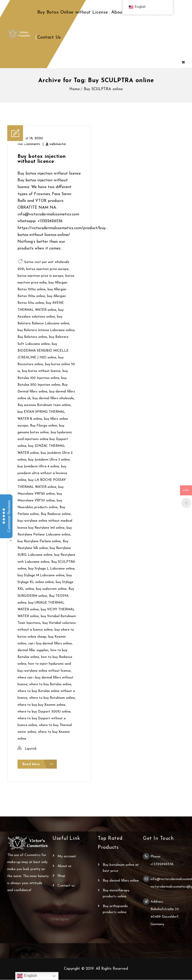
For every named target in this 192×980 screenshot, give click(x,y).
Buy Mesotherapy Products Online (116, 894)
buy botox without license (41, 371)
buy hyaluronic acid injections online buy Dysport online (45, 439)
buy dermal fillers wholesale (53, 398)
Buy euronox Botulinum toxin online (44, 405)
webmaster (58, 144)
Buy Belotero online (32, 337)
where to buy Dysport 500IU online (44, 712)
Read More (38, 764)
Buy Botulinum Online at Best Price (121, 868)
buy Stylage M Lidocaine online (41, 575)
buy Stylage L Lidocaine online (51, 569)
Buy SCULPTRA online (103, 89)
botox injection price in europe (40, 276)
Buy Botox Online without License (72, 12)
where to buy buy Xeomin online (41, 705)
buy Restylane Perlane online (39, 541)
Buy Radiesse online (56, 514)
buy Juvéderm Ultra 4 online (38, 466)
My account (67, 857)
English (27, 976)
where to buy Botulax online (50, 684)
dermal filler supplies (33, 650)
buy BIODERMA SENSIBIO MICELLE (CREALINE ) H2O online (43, 351)
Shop (61, 876)
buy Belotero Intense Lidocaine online (46, 330)
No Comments (29, 144)
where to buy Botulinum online (52, 698)
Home (74, 89)
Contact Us (49, 37)
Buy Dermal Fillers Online (121, 881)
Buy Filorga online (43, 426)
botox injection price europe (47, 269)
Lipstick (31, 749)
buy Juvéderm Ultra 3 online (49, 460)
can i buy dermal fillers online (50, 644)
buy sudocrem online (51, 589)
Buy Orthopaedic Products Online (115, 909)
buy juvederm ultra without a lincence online (42, 473)
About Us (121, 12)
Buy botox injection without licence (42, 159)
